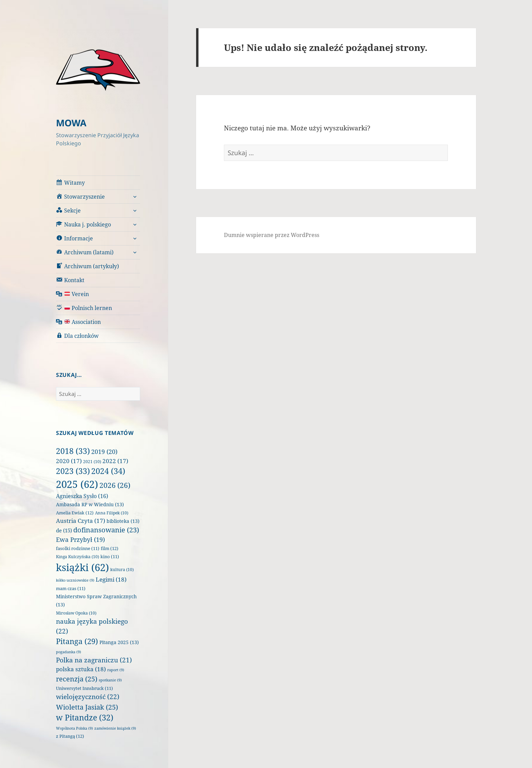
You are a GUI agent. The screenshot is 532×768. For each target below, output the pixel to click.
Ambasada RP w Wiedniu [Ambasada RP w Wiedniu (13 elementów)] (90, 504)
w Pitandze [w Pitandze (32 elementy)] (85, 718)
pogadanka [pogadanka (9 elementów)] (69, 652)
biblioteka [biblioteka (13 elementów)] (123, 521)
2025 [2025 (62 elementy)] (77, 484)
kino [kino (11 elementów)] (110, 557)
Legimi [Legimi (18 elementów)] (111, 579)
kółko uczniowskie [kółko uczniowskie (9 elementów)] (75, 580)
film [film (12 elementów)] (110, 548)
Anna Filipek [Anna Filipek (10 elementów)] (112, 513)
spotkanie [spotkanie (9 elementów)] (110, 680)
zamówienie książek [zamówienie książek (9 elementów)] (115, 728)
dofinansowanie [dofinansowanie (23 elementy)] (106, 530)
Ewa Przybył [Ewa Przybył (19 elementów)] (80, 540)
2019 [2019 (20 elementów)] (104, 452)
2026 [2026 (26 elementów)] (115, 485)
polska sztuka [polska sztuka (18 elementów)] (81, 669)
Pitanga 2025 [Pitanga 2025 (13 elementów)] (119, 642)
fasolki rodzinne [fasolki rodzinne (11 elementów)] (78, 548)
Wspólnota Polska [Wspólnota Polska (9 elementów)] (74, 728)
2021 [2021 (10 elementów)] (92, 462)
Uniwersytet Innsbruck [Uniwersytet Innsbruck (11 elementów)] (84, 688)
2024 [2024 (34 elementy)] (108, 471)
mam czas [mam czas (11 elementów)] (71, 589)
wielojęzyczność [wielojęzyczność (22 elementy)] (88, 697)
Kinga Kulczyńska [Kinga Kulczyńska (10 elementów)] (78, 557)
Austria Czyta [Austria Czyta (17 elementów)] (81, 521)
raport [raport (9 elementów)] (116, 670)
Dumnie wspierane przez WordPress (272, 235)
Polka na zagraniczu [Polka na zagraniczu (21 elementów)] (94, 660)
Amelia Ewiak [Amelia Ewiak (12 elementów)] (75, 513)
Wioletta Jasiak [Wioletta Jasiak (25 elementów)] (87, 707)
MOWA (71, 123)
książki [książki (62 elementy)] (82, 567)
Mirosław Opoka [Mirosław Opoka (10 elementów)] (76, 613)
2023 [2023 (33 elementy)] (73, 471)
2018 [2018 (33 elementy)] (73, 451)
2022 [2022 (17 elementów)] (115, 461)
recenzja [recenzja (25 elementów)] (77, 679)
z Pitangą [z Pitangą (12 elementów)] (70, 736)
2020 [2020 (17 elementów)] (69, 461)
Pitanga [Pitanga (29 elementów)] (77, 641)
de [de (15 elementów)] (64, 530)
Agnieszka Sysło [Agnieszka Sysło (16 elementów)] (82, 496)
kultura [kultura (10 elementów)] (122, 570)
